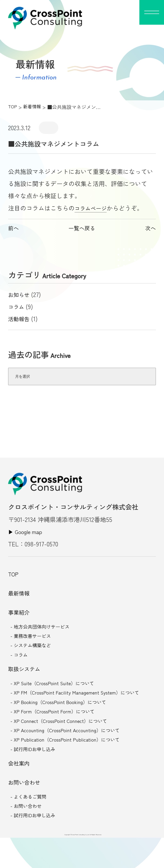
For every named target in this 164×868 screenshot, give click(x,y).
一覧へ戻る (82, 228)
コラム (17, 306)
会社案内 (20, 787)
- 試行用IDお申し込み (36, 771)
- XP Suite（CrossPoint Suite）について (58, 697)
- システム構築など (34, 655)
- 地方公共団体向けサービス (45, 634)
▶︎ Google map (28, 531)
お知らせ (20, 294)
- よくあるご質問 (31, 824)
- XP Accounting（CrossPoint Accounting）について (72, 750)
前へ (14, 228)
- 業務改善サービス (34, 645)
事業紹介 (20, 618)
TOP (13, 107)
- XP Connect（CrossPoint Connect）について (65, 740)
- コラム (21, 665)
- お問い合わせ (29, 835)
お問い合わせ (26, 808)
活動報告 (20, 319)
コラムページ (93, 208)
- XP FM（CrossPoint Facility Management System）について (82, 708)
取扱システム (26, 681)
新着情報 (34, 107)
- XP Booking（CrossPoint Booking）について (64, 718)
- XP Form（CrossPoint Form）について (58, 729)
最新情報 (20, 597)
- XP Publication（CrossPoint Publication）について (72, 761)
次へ (150, 228)
